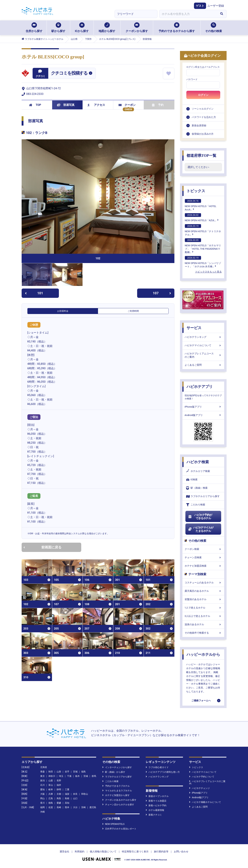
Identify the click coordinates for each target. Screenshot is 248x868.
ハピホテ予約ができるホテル (200, 517)
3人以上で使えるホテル (203, 616)
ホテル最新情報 (155, 810)
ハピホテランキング (203, 337)
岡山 (42, 798)
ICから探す (82, 28)
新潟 (42, 781)
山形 (59, 772)
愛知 (42, 789)
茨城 (86, 776)
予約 (158, 105)
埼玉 (61, 776)
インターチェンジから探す (117, 767)
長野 (59, 781)
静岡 (59, 789)
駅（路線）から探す (114, 772)
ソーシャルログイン (203, 109)
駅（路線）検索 (197, 488)
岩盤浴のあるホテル (203, 599)
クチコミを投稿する (69, 73)
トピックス (196, 191)
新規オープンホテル (157, 796)
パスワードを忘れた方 (204, 117)
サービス (194, 328)
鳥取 (59, 798)
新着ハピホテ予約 (156, 805)
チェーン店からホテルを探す (118, 805)
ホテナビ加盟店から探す (116, 795)
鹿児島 (93, 807)
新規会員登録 (199, 125)
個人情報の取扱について (103, 852)
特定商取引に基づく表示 (135, 852)
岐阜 (51, 789)
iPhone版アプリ (203, 407)
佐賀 (51, 807)
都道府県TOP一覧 (202, 156)
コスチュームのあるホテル (203, 583)
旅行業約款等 (161, 852)
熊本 (67, 807)
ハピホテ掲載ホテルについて (205, 802)
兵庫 (51, 794)
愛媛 (59, 803)
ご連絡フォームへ (201, 700)
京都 (59, 794)
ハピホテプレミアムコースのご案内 (203, 355)
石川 (42, 785)
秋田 (51, 772)
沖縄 (42, 812)
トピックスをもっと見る (208, 272)
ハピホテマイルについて (203, 345)
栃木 (78, 776)
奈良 (75, 794)
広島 (51, 798)
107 (162, 293)
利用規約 (80, 852)
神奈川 (52, 776)
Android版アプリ (203, 415)
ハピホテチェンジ (199, 788)
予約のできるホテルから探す (177, 28)
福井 (59, 785)
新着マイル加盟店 (156, 801)
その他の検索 (214, 28)
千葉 (69, 776)
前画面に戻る (42, 547)
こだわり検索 (196, 505)
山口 (75, 798)
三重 (67, 789)
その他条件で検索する (203, 633)
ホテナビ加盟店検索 (203, 566)
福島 (83, 772)
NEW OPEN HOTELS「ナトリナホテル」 (203, 230)
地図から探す (107, 28)
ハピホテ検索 (198, 462)
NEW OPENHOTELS (113, 824)
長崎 (59, 807)
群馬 (94, 776)
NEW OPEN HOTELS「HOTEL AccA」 (201, 205)
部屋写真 (66, 105)
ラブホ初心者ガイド (157, 767)
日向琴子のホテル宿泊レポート (119, 829)
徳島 (51, 803)
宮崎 (83, 807)
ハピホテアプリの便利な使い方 (163, 772)
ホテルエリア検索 (198, 471)
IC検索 (192, 480)
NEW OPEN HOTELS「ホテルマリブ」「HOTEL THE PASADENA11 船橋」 (203, 246)
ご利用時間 (133, 311)
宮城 (75, 772)
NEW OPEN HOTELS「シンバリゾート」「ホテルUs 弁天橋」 (203, 262)
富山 (51, 785)
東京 (42, 776)
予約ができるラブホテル (116, 786)
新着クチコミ (154, 815)
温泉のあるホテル (203, 624)
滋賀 (67, 794)
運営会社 (64, 852)
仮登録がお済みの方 (203, 134)
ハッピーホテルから (203, 654)
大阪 (42, 794)
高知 (67, 803)
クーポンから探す (137, 28)
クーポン (127, 105)
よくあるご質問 (203, 365)
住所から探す (34, 28)
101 (34, 293)
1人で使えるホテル (203, 608)
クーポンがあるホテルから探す (119, 800)
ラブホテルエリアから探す (203, 496)
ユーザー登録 (216, 6)
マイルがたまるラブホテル (117, 791)
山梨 (51, 781)
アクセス (96, 105)
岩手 (67, 772)
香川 (42, 803)
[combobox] (188, 14)
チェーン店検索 (203, 557)
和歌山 (85, 794)
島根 (67, 798)
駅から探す (58, 28)
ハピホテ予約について (202, 777)
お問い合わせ (181, 852)
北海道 (44, 767)
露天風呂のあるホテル (203, 591)
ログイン (203, 95)
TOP (35, 105)
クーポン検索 (203, 549)
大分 (75, 807)
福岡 (42, 807)
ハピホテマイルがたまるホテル (201, 529)
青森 (42, 772)
